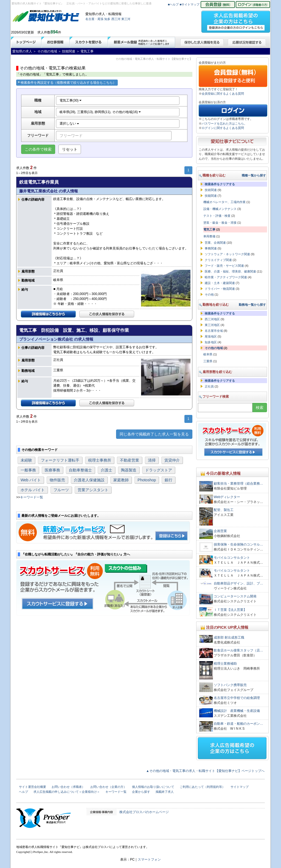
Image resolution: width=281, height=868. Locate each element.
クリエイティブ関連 (218, 260)
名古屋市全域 (214, 331)
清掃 (152, 460)
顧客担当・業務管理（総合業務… (238, 484)
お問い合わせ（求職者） (68, 787)
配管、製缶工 (224, 510)
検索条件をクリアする (220, 184)
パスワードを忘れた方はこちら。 (224, 123)
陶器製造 (129, 470)
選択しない (69, 123)
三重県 (208, 361)
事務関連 (211, 248)
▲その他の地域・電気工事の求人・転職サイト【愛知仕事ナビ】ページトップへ (205, 771)
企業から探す (141, 792)
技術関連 (211, 190)
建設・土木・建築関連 (220, 283)
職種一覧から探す (254, 175)
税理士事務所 (100, 460)
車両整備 (209, 236)
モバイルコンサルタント (232, 558)
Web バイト (31, 480)
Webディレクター (227, 497)
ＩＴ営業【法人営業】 (230, 610)
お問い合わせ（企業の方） (108, 787)
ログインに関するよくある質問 (223, 128)
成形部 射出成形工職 (229, 637)
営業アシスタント (93, 490)
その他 (209, 294)
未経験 (26, 460)
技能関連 (211, 196)
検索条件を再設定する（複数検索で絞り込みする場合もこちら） (67, 83)
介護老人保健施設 (89, 480)
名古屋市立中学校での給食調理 (237, 698)
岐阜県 (208, 354)
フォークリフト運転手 (60, 460)
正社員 (209, 386)
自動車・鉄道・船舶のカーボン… (238, 724)
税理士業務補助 (225, 664)
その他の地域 (214, 348)
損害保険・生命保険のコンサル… (238, 544)
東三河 (126, 19)
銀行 (168, 480)
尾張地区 (211, 336)
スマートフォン (149, 859)
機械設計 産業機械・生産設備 (237, 711)
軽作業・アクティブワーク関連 (226, 277)
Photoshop (147, 480)
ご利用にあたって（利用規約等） (202, 787)
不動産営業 (130, 460)
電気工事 (209, 229)
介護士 (106, 470)
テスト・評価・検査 (217, 216)
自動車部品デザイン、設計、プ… (238, 583)
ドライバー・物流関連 (220, 289)
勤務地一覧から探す (252, 305)
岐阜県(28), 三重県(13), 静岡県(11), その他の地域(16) (100, 112)
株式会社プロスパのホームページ (144, 812)
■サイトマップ (190, 4)
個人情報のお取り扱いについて (153, 787)
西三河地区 (212, 319)
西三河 (116, 19)
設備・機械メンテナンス (220, 209)
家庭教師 (121, 480)
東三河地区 (212, 325)
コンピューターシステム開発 (235, 596)
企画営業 (220, 531)
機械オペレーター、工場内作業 (224, 202)
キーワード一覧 (32, 497)
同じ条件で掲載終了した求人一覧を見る (154, 434)
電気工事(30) (71, 100)
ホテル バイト (33, 490)
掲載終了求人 (165, 792)
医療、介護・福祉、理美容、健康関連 (230, 271)
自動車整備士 (80, 470)
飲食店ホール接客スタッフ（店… (238, 650)
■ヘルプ (173, 4)
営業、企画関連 (215, 243)
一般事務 (28, 470)
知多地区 (211, 342)
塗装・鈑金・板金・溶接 (220, 223)
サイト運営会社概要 (33, 787)
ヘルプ (23, 792)
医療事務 (52, 470)
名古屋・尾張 (94, 19)
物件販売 (57, 480)
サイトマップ (240, 787)
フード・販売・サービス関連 (224, 266)
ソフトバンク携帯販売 (230, 685)
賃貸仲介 (172, 460)
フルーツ (61, 490)
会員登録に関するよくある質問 (223, 94)
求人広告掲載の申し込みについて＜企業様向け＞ (67, 792)
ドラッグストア (159, 470)
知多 (107, 19)
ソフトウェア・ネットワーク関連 (227, 254)
